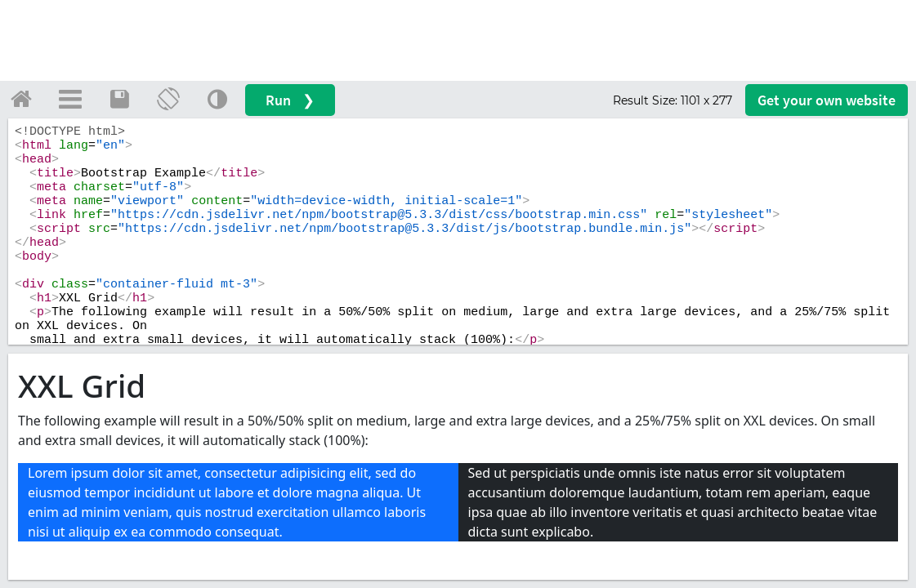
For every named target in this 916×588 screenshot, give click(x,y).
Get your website (827, 100)
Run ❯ (290, 100)
